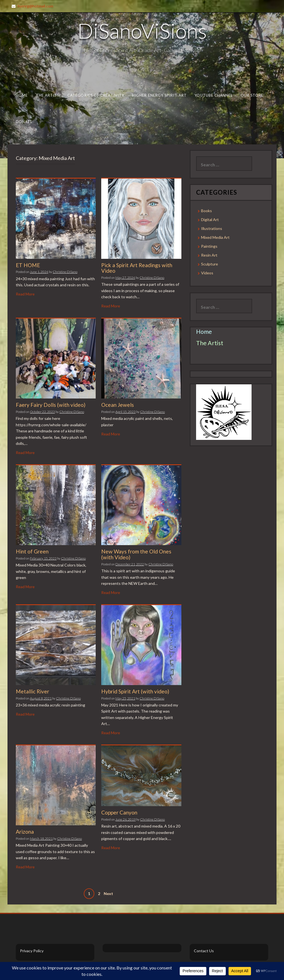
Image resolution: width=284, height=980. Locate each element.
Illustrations (212, 228)
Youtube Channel (213, 95)
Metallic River (32, 691)
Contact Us (204, 951)
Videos (207, 273)
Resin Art (209, 255)
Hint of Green (32, 551)
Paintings (209, 246)
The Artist (48, 95)
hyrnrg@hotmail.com (35, 6)
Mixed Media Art (215, 237)
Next (108, 893)
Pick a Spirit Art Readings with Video (137, 268)
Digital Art (210, 220)
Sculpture (210, 264)
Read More (25, 294)
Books (206, 211)
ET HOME (28, 265)
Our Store (252, 95)
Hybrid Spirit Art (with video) (135, 691)
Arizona (25, 832)
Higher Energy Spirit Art (159, 95)
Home (22, 95)
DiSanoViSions (142, 31)
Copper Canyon (119, 812)
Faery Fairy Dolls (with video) (51, 405)
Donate (24, 122)
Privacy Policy (32, 951)
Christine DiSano (65, 272)
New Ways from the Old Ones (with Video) (136, 554)
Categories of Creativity (96, 95)
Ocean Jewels (118, 405)
